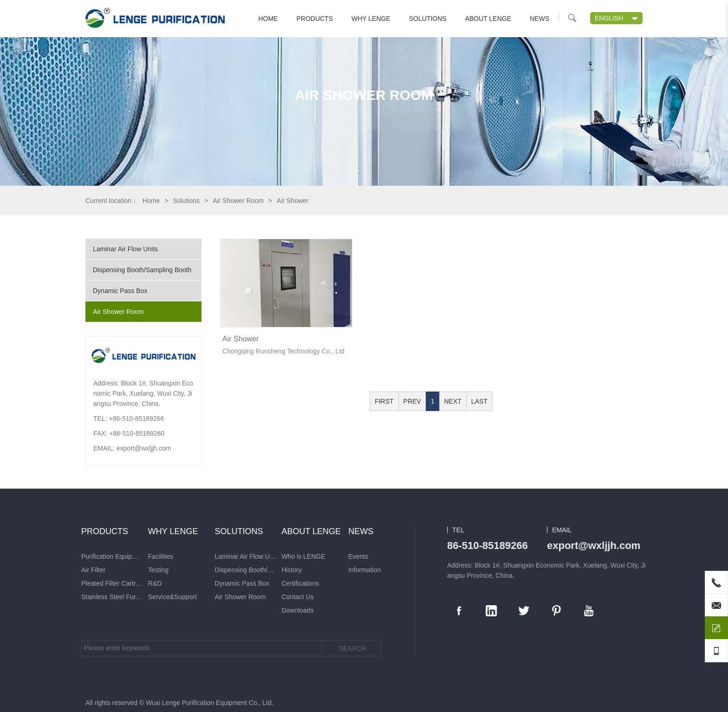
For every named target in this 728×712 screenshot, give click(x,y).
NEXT (453, 401)
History (30, 570)
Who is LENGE (42, 556)
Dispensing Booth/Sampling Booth (142, 270)
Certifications (39, 583)
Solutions (428, 19)
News (539, 19)
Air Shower (240, 339)
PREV (412, 401)
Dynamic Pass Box (120, 291)
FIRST (384, 401)
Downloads (36, 610)
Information (103, 570)
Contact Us (36, 597)
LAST (479, 401)
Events (96, 556)
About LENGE (488, 19)
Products (315, 19)
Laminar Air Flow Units (125, 249)
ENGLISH (609, 18)
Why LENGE (371, 19)
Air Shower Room (238, 201)
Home (268, 19)
